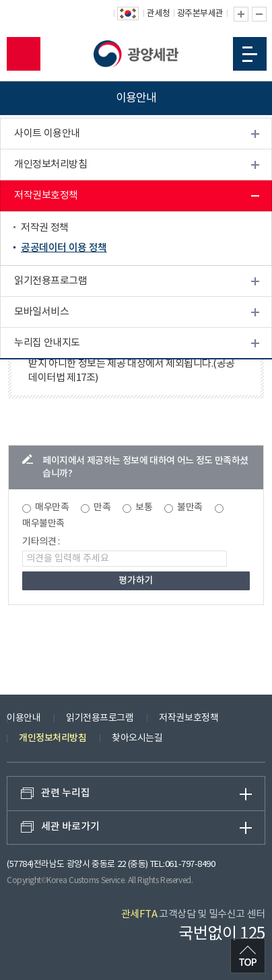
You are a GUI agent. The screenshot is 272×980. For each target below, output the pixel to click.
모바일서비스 (41, 313)
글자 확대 (241, 14)
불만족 (190, 508)
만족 (102, 508)
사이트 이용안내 (47, 134)
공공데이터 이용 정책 (64, 249)
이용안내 (24, 718)
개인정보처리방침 (50, 165)
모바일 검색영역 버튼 (24, 54)
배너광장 (32, 375)
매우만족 (52, 508)
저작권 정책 (45, 229)
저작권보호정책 (46, 196)
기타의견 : (41, 542)
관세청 (159, 14)
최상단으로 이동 (248, 956)
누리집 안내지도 (47, 344)
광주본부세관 (200, 14)
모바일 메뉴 (250, 54)
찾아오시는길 (137, 738)
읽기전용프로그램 (50, 282)
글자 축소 (259, 14)
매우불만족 (43, 524)
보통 (144, 508)
